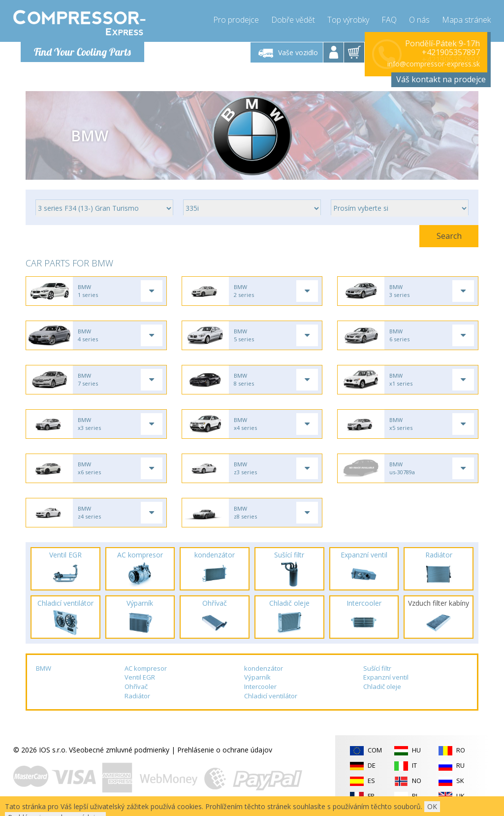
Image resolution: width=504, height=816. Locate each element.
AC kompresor (146, 668)
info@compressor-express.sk (434, 64)
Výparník (257, 677)
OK (432, 806)
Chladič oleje (382, 686)
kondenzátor (264, 668)
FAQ (389, 20)
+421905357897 (451, 52)
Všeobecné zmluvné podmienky (119, 750)
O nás (419, 20)
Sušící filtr (377, 668)
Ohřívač (136, 686)
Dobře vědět (293, 20)
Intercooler (260, 686)
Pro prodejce (236, 20)
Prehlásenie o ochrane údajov (225, 750)
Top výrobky (348, 20)
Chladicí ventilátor (271, 696)
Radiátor (137, 696)
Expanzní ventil (386, 677)
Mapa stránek (466, 20)
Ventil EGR (140, 677)
